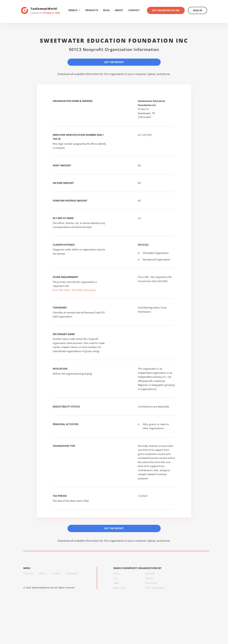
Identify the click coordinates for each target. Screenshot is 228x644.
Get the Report (114, 62)
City (115, 578)
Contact (134, 10)
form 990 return (62, 290)
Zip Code (150, 573)
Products (92, 10)
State (116, 583)
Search (74, 10)
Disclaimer (72, 573)
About (119, 10)
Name (117, 573)
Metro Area (119, 588)
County (149, 578)
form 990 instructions (84, 290)
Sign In (198, 10)
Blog (106, 10)
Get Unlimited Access (166, 10)
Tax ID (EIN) (151, 583)
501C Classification (155, 588)
